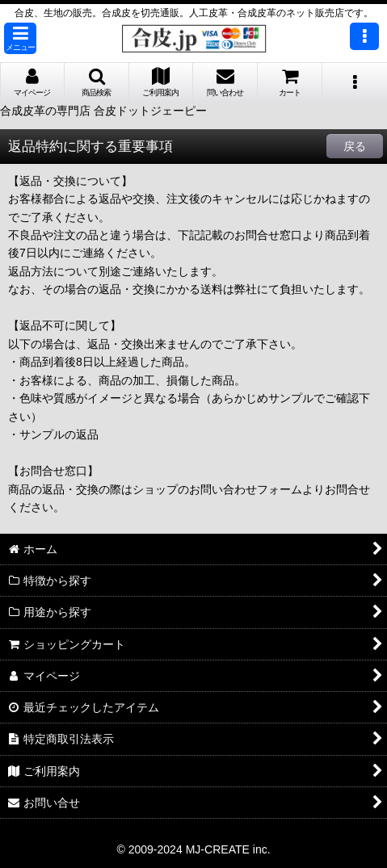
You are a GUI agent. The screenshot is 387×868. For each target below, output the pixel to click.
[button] (20, 38)
